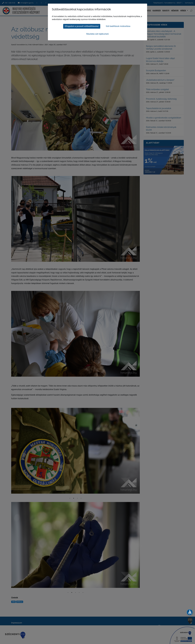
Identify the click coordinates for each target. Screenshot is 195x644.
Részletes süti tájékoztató (97, 34)
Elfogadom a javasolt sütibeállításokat (82, 26)
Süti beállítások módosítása (118, 26)
